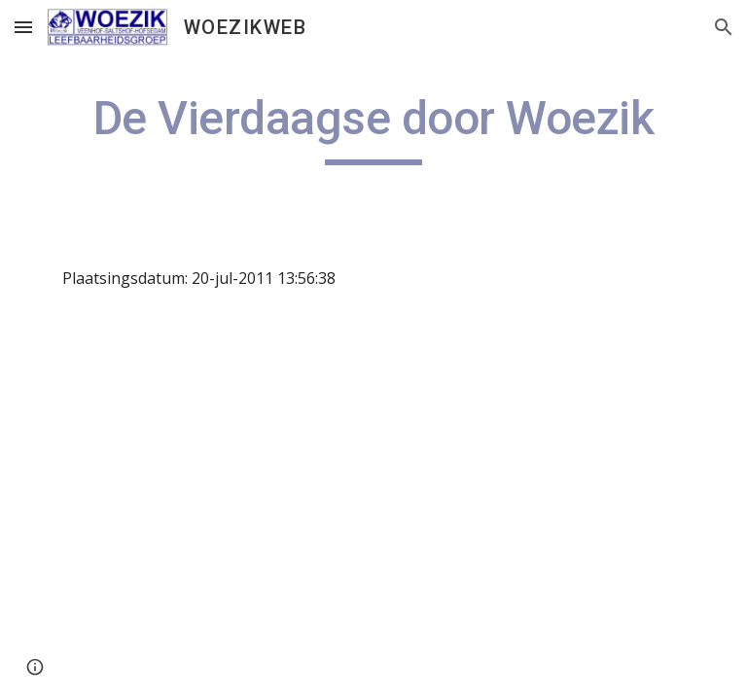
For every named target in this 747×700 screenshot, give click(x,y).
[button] (23, 27)
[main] (373, 127)
